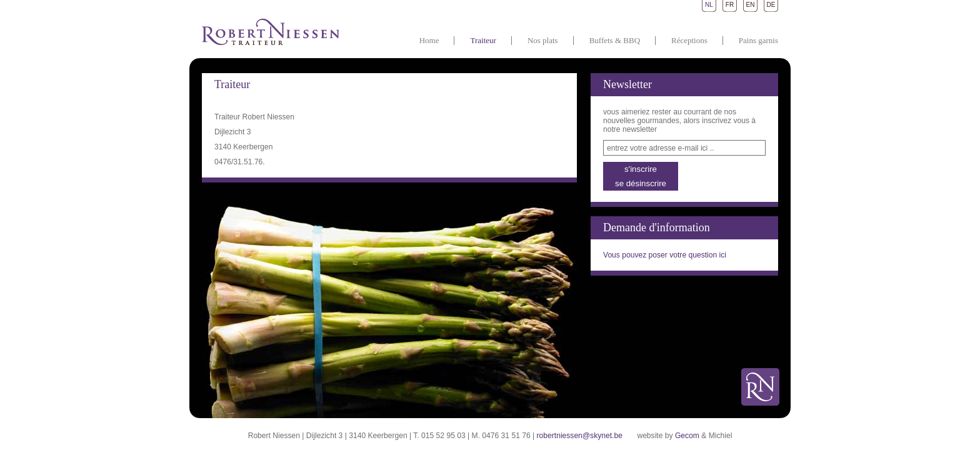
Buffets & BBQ (615, 40)
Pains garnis (758, 40)
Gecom (687, 436)
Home (429, 40)
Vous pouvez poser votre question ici (665, 255)
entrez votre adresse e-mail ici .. (660, 148)
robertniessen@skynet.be (580, 436)
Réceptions (689, 40)
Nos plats (543, 40)
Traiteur (483, 40)
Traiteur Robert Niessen (270, 32)
